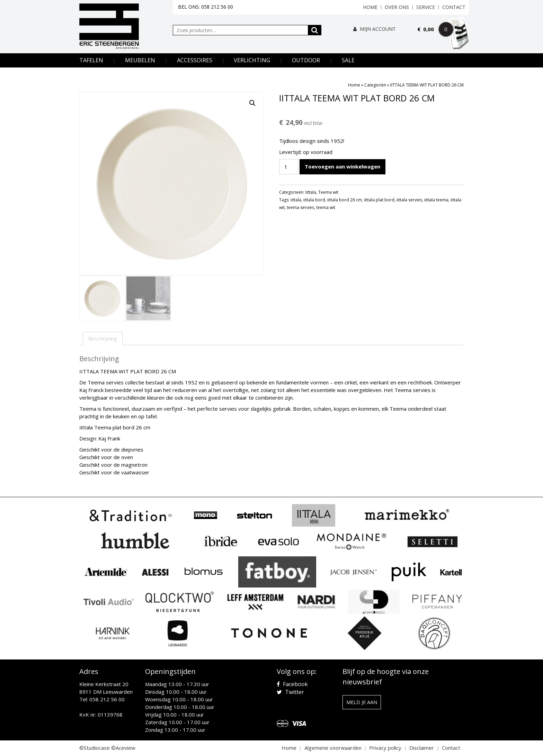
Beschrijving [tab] (103, 338)
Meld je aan (362, 702)
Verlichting (252, 60)
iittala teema (436, 200)
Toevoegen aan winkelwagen (342, 166)
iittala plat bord (379, 200)
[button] (252, 103)
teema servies (300, 207)
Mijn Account (375, 29)
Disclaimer (422, 748)
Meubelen (140, 60)
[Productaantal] (288, 167)
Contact (454, 7)
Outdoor (306, 60)
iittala (296, 200)
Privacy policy (385, 748)
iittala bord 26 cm (345, 200)
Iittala (311, 192)
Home (370, 7)
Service (426, 7)
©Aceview (123, 748)
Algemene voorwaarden (333, 748)
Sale (348, 60)
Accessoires (195, 60)
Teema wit (328, 192)
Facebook (292, 684)
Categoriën (375, 85)
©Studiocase (95, 748)
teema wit (326, 207)
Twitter (290, 692)
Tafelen (91, 60)
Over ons (397, 7)
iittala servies (409, 200)
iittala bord (314, 200)
